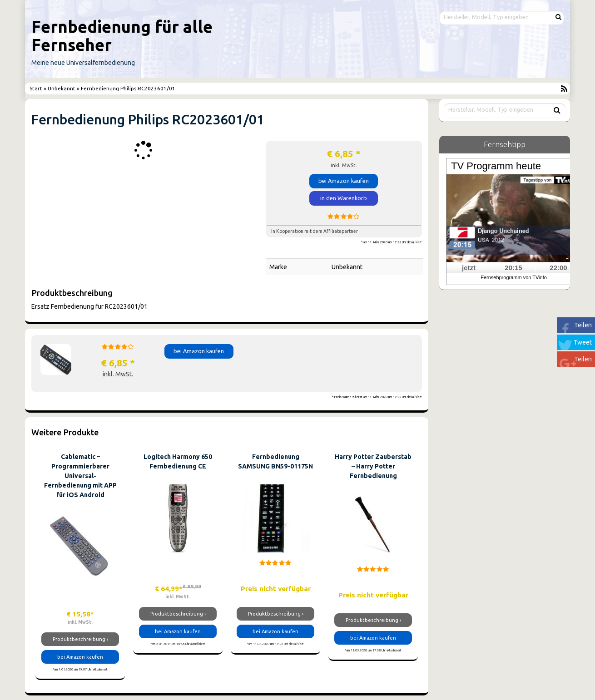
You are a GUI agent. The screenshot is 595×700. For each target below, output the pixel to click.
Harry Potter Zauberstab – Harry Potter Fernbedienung (373, 466)
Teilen (583, 325)
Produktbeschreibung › (80, 639)
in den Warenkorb (344, 198)
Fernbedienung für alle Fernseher (122, 36)
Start (37, 88)
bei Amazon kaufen (344, 181)
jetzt (469, 268)
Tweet (583, 342)
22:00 (558, 268)
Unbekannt (62, 88)
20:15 (513, 268)
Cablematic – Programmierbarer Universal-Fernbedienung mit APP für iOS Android (80, 476)
